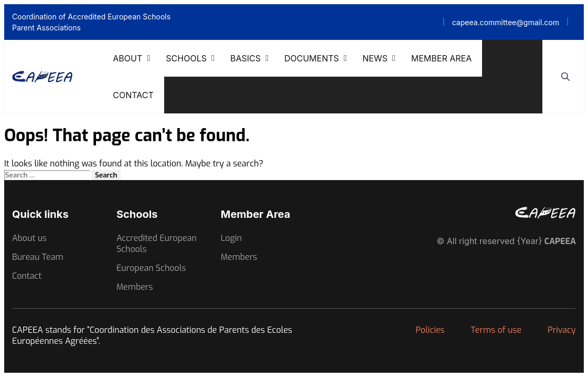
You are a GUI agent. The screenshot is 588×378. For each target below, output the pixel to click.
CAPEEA (560, 241)
